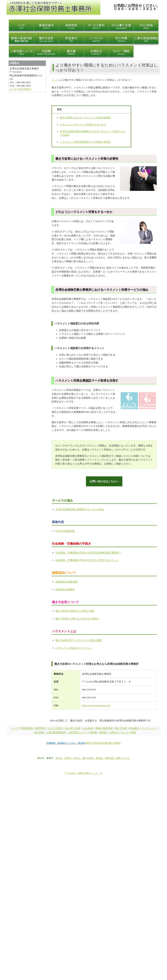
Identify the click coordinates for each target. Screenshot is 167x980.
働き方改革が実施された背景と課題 (75, 611)
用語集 (94, 732)
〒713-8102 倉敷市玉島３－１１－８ (83, 773)
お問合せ (114, 732)
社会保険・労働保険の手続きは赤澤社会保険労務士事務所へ (88, 552)
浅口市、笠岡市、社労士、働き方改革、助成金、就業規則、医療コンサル (93, 758)
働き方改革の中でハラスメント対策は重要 (79, 640)
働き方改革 (121, 728)
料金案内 (134, 728)
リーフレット (149, 728)
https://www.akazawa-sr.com (96, 705)
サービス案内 (55, 728)
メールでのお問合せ (21, 89)
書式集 (103, 732)
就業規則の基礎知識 (66, 581)
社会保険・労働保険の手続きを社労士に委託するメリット (87, 560)
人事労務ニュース (78, 732)
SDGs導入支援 (72, 728)
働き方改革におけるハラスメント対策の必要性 (85, 118)
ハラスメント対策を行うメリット (74, 648)
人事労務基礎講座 (56, 732)
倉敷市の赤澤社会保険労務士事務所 (103, 743)
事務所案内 (27, 728)
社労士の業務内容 (65, 531)
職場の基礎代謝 (104, 728)
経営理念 (40, 728)
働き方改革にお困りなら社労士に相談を (77, 618)
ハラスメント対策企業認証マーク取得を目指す (85, 142)
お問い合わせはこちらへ (104, 481)
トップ (55, 80)
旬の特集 (39, 732)
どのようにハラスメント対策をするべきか (83, 125)
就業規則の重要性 (65, 589)
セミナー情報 (129, 732)
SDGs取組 (88, 728)
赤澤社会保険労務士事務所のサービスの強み (80, 509)
